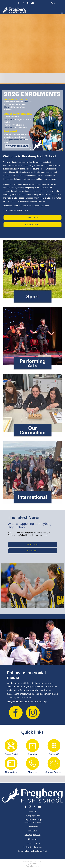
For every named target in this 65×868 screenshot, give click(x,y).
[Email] (32, 3)
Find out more (32, 218)
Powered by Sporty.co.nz (32, 861)
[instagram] (23, 3)
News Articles (33, 551)
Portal (53, 3)
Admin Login (33, 866)
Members (32, 864)
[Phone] (28, 3)
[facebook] (18, 3)
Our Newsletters (33, 545)
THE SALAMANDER (32, 225)
